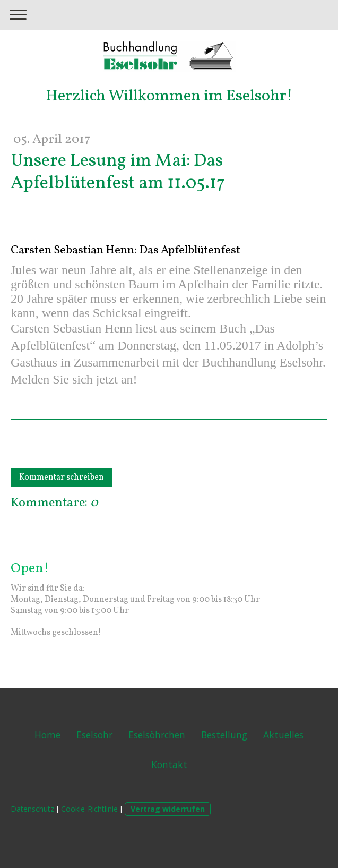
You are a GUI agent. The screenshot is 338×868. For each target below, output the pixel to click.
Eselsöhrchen (157, 735)
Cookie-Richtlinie (89, 809)
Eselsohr (94, 735)
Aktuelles (283, 735)
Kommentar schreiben (62, 478)
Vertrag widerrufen (168, 809)
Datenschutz (32, 809)
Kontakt (169, 764)
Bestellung (224, 735)
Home (47, 735)
